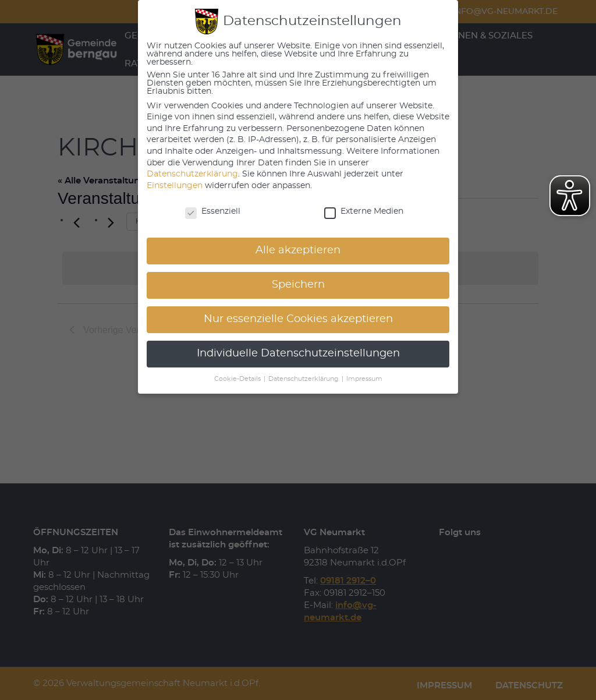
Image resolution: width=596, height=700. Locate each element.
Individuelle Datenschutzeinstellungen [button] (298, 353)
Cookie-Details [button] (238, 379)
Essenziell (213, 211)
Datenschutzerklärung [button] (304, 379)
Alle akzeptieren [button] (298, 250)
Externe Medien (364, 211)
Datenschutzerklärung (192, 174)
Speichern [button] (298, 285)
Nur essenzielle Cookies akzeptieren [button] (298, 319)
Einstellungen (175, 186)
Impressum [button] (364, 379)
